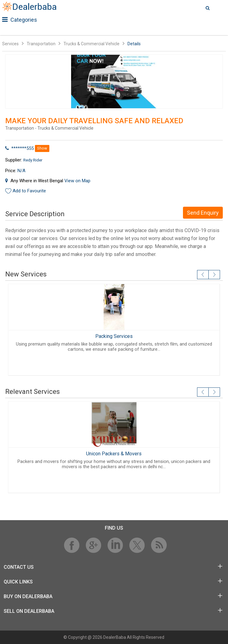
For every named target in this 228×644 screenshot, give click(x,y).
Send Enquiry (203, 213)
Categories (20, 20)
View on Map (77, 181)
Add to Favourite (29, 191)
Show (42, 148)
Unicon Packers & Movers (114, 454)
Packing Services (114, 336)
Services (10, 44)
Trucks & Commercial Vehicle (91, 44)
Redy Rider (33, 160)
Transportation (41, 44)
